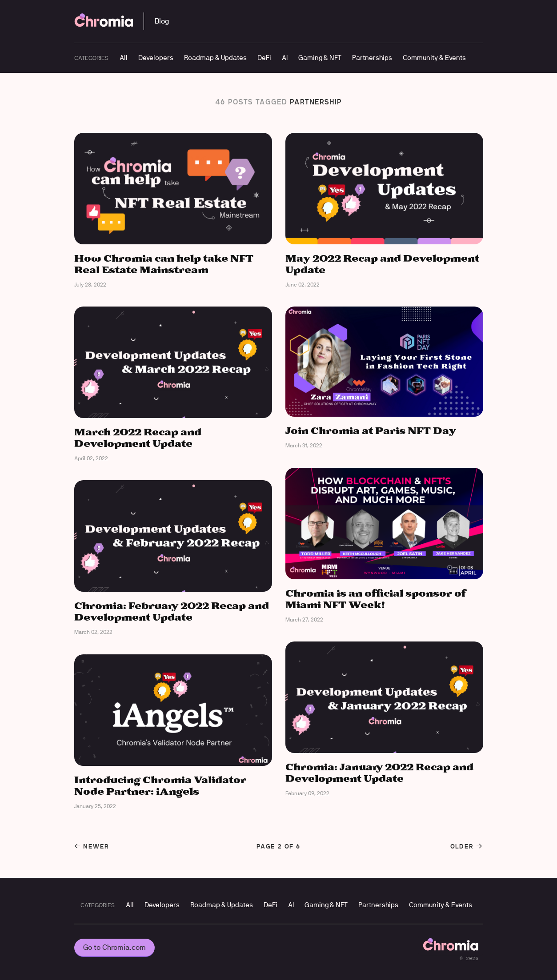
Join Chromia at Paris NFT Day (371, 431)
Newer (92, 846)
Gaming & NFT (320, 58)
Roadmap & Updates (215, 58)
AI (285, 58)
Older (467, 846)
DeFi (264, 58)
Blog (162, 21)
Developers (156, 58)
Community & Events (434, 58)
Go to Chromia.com (114, 947)
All (124, 58)
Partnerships (372, 58)
